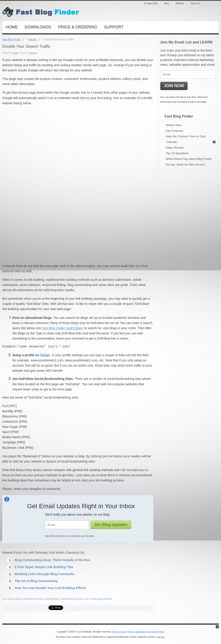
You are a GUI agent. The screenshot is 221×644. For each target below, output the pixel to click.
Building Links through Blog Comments (44, 574)
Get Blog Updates (111, 525)
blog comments (16, 599)
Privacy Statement (136, 632)
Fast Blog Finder (11, 39)
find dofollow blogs (34, 599)
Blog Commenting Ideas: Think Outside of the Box (52, 560)
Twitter (45, 355)
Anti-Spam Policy (156, 632)
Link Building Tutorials (71, 599)
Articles (32, 39)
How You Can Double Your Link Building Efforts (50, 588)
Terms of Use (119, 632)
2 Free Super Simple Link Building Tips (44, 567)
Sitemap (161, 637)
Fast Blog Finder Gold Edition (63, 328)
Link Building (52, 599)
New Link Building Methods (98, 599)
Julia (16, 53)
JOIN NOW (174, 86)
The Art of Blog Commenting (36, 581)
